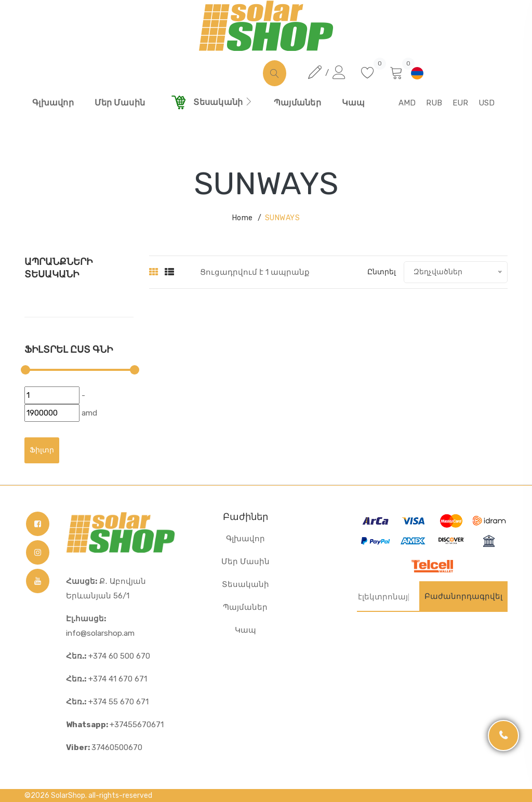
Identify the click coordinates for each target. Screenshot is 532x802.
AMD (407, 103)
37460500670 (104, 747)
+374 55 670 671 (107, 702)
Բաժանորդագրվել (463, 596)
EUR (460, 103)
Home (243, 218)
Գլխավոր (245, 539)
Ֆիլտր (42, 450)
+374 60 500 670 (108, 656)
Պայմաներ (245, 607)
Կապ (245, 630)
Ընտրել (382, 272)
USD (487, 103)
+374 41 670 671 (107, 679)
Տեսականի (245, 584)
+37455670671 (115, 725)
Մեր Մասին (245, 562)
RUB (434, 103)
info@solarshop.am (100, 626)
